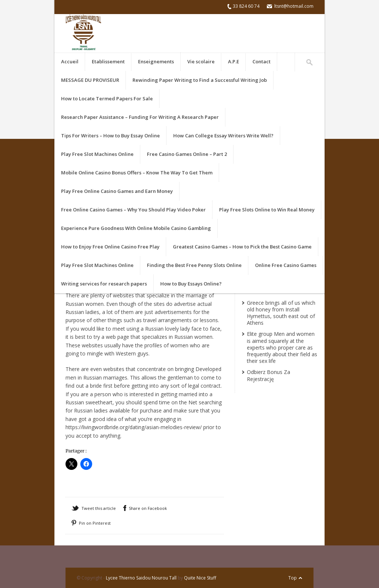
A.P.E (234, 61)
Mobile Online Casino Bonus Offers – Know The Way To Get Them (137, 173)
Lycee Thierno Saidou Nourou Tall (141, 578)
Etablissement (108, 61)
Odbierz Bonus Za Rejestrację (269, 375)
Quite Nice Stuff (200, 578)
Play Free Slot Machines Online (97, 154)
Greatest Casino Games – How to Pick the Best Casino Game (242, 247)
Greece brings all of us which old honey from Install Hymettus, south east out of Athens (281, 313)
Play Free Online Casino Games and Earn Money (117, 191)
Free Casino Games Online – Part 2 (187, 154)
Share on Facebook (148, 508)
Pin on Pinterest (95, 523)
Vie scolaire (201, 61)
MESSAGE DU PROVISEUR (90, 80)
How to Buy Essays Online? (191, 284)
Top (293, 578)
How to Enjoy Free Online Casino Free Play (110, 247)
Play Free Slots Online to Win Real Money (267, 210)
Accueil (70, 61)
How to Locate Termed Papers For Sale (107, 98)
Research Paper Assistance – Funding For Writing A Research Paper (140, 117)
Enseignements (156, 61)
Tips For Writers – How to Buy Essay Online (110, 136)
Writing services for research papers (104, 284)
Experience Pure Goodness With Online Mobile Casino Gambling (136, 228)
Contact (261, 61)
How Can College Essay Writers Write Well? (223, 136)
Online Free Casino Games (286, 265)
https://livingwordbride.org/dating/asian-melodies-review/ (134, 427)
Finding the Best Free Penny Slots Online (194, 265)
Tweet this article (99, 508)
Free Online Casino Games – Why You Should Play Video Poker (133, 210)
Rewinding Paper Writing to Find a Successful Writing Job (200, 80)
